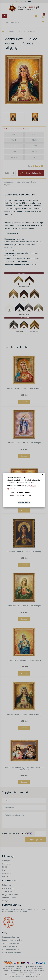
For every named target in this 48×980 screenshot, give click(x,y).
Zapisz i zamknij (24, 502)
